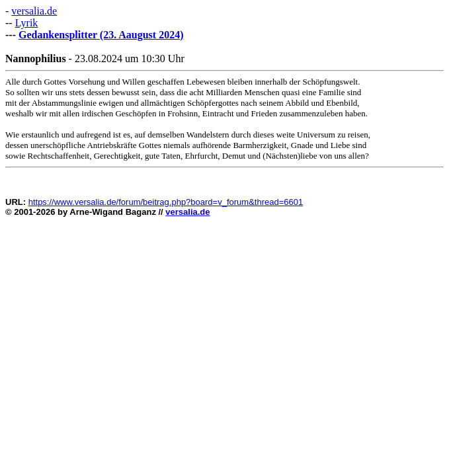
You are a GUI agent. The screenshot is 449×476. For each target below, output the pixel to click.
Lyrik (27, 23)
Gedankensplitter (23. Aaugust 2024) (101, 35)
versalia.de (34, 11)
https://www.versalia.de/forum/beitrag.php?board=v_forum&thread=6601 (166, 202)
